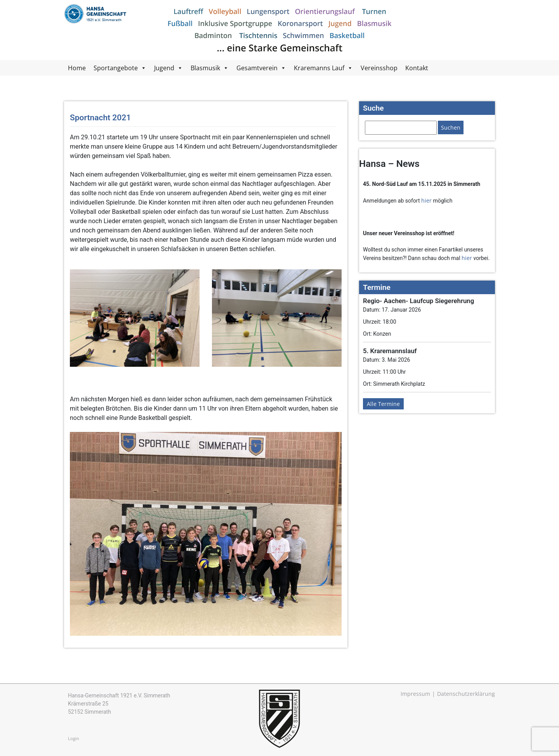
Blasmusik (205, 68)
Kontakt (417, 68)
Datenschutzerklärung (466, 694)
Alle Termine (383, 404)
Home (77, 68)
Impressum (415, 694)
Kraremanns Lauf (319, 68)
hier (426, 200)
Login (74, 738)
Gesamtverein (257, 68)
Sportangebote (116, 68)
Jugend (164, 68)
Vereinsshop (379, 68)
